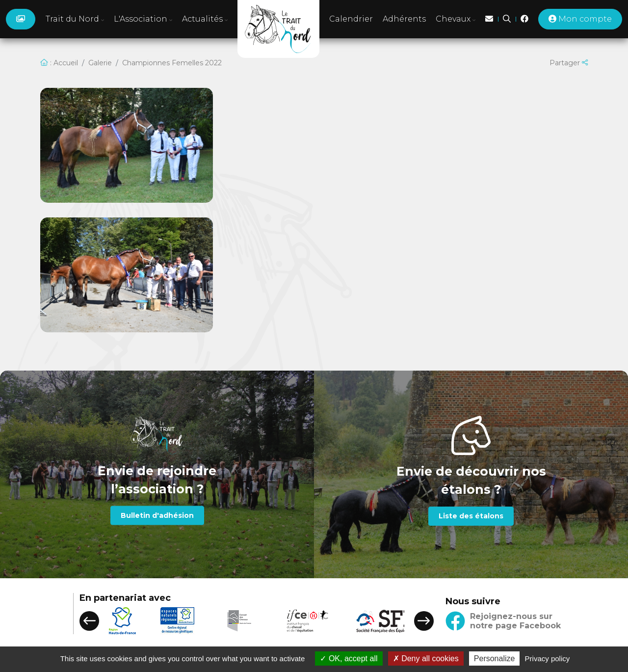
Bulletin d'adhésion (157, 515)
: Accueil (59, 63)
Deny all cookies (426, 659)
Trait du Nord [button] (75, 19)
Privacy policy (548, 659)
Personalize (495, 659)
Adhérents (404, 19)
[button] (89, 621)
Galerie (100, 63)
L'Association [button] (143, 19)
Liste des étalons (471, 516)
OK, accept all (349, 659)
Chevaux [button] (456, 19)
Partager (569, 63)
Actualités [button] (205, 19)
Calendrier (351, 19)
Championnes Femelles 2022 (172, 63)
